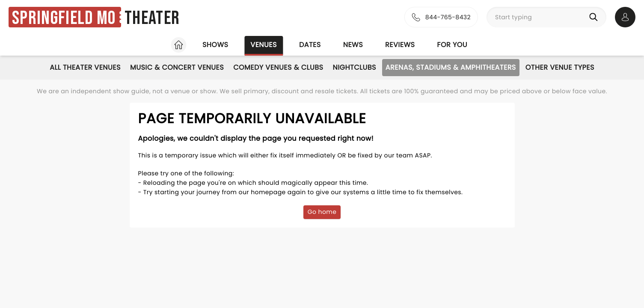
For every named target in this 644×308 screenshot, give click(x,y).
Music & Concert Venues (177, 67)
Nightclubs (354, 67)
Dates (310, 45)
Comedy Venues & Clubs (278, 67)
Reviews (400, 45)
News (353, 45)
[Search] (595, 17)
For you (452, 45)
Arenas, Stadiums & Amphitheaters (451, 67)
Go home (322, 212)
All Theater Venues (85, 67)
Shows (215, 45)
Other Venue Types (560, 67)
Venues (264, 45)
